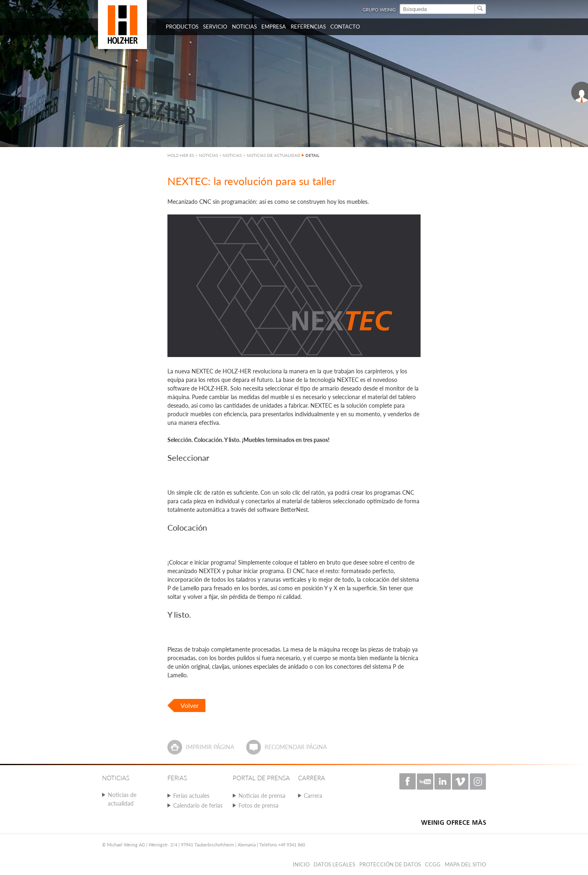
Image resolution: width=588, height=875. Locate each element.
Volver (190, 705)
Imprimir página (210, 747)
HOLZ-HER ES (181, 155)
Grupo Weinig (379, 10)
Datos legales (334, 864)
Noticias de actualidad (122, 799)
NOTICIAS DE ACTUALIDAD (274, 155)
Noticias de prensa (262, 796)
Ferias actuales (191, 796)
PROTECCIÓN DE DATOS (390, 864)
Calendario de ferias (198, 805)
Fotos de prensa (258, 805)
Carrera (313, 796)
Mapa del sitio (465, 864)
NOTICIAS (232, 155)
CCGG (433, 864)
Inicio (301, 864)
